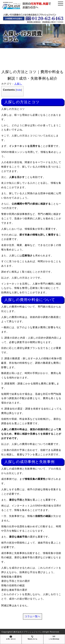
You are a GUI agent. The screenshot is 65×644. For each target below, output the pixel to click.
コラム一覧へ (32, 616)
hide (19, 90)
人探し (18, 84)
